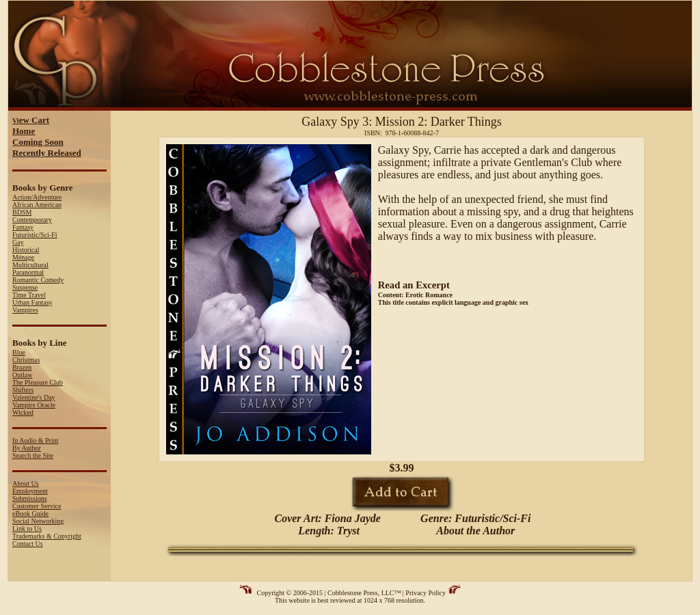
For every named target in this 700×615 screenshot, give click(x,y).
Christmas (26, 360)
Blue (19, 352)
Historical (26, 250)
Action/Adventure (37, 197)
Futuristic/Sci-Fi (35, 235)
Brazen (22, 367)
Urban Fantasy (32, 302)
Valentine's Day (34, 397)
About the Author (475, 531)
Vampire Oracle (34, 405)
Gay (18, 242)
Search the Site (33, 455)
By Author (27, 448)
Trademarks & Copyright (47, 536)
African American (37, 205)
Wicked (23, 412)
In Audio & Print (36, 440)
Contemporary (32, 220)
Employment (30, 491)
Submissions (30, 498)
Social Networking (38, 521)
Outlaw (22, 375)
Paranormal (28, 272)
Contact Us (28, 544)
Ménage (23, 257)
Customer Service (37, 506)
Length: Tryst (327, 531)
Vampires (25, 310)
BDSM (22, 212)
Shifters (23, 390)
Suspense (25, 287)
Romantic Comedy (38, 280)
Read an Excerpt (414, 285)
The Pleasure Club (38, 382)
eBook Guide (30, 514)
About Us (26, 483)
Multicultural (30, 265)
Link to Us (27, 529)
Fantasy (23, 227)
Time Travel (29, 295)
